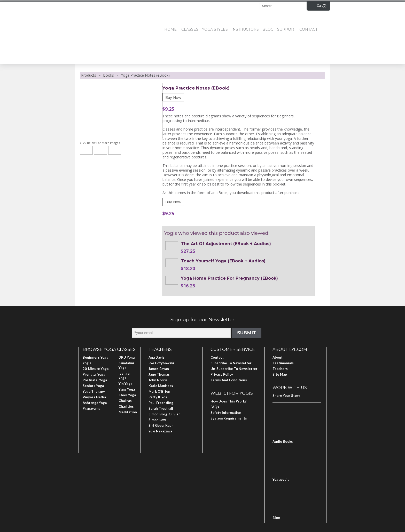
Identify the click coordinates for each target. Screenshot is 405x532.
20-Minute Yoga (96, 369)
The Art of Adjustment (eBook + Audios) (226, 244)
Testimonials (283, 363)
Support (287, 29)
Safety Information (226, 413)
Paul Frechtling (161, 403)
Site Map (280, 374)
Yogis (87, 363)
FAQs (215, 407)
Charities (126, 406)
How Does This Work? (228, 401)
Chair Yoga (127, 395)
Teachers (280, 369)
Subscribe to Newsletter (231, 363)
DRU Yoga (127, 357)
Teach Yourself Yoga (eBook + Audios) (223, 261)
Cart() (322, 6)
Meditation (128, 412)
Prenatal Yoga (94, 374)
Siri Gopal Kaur (161, 425)
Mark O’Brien (159, 391)
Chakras (125, 401)
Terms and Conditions (229, 380)
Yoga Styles (215, 29)
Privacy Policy (222, 374)
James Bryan (159, 369)
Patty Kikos (158, 397)
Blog (268, 29)
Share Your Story (286, 396)
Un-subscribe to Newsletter (234, 369)
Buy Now (173, 97)
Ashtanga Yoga (95, 403)
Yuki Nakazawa (160, 431)
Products (89, 75)
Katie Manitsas (161, 386)
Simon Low (157, 420)
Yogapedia (281, 479)
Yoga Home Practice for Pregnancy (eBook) (229, 278)
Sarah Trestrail (161, 408)
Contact (308, 29)
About (278, 357)
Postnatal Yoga (95, 380)
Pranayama (91, 408)
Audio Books (283, 441)
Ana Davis (157, 357)
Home (170, 29)
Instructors (245, 29)
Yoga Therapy (94, 391)
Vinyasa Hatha (94, 397)
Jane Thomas (159, 374)
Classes (190, 29)
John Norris (158, 380)
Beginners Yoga (95, 357)
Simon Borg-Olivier (164, 414)
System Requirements (229, 418)
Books (108, 75)
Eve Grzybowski (161, 363)
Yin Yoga (125, 384)
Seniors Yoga (93, 386)
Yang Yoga (127, 389)
